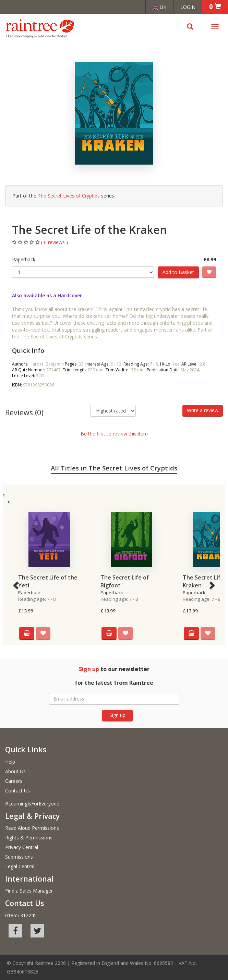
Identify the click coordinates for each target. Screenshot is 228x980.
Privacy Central (22, 847)
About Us (15, 771)
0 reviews (55, 242)
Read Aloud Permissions (32, 828)
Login (188, 7)
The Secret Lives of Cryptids (69, 196)
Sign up (117, 715)
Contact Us (17, 791)
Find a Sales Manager (29, 891)
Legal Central (20, 866)
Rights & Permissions (29, 838)
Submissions (19, 857)
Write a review (203, 410)
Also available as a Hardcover (47, 295)
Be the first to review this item (114, 434)
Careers (14, 781)
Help (10, 762)
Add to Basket (178, 272)
